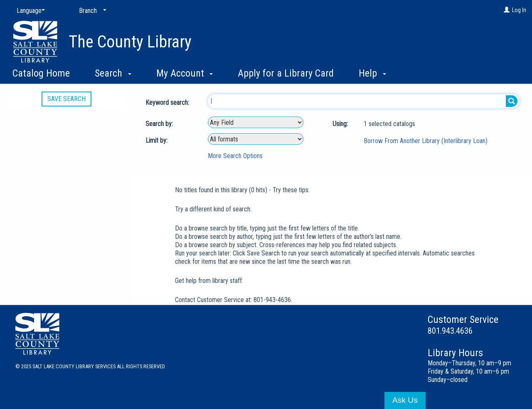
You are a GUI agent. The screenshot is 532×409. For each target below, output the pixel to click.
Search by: (160, 124)
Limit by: (157, 140)
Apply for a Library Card (286, 73)
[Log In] (507, 10)
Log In (519, 10)
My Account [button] (185, 73)
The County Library (130, 42)
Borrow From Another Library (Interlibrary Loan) (426, 141)
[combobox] (256, 122)
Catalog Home (41, 73)
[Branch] (91, 11)
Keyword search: (168, 103)
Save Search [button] (66, 99)
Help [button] (372, 73)
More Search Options (235, 156)
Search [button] (113, 73)
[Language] (29, 11)
